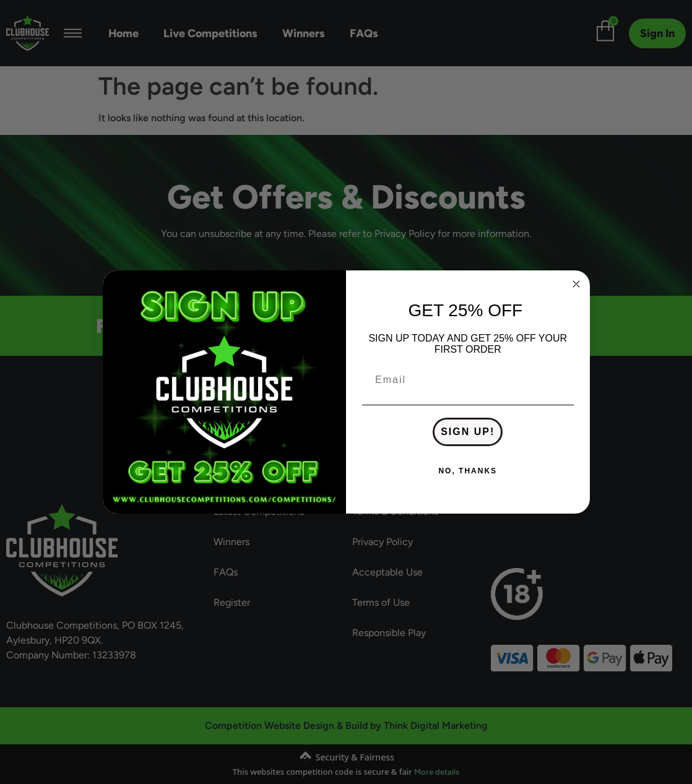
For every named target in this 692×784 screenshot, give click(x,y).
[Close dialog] (576, 284)
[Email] (468, 380)
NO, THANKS (468, 471)
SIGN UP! (468, 432)
